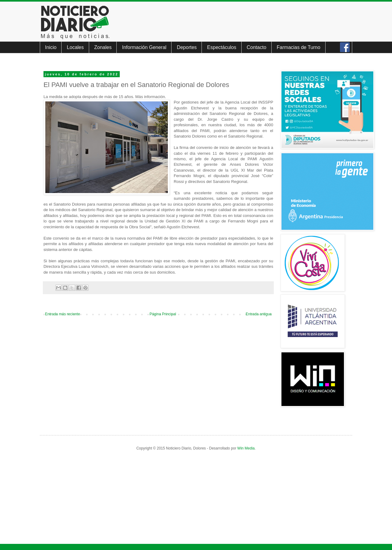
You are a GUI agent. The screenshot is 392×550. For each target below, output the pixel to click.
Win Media (246, 448)
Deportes (187, 47)
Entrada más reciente (62, 314)
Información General (144, 47)
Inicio (51, 47)
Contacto (257, 47)
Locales (75, 47)
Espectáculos (222, 47)
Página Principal (163, 314)
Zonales (103, 47)
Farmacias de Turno (299, 47)
